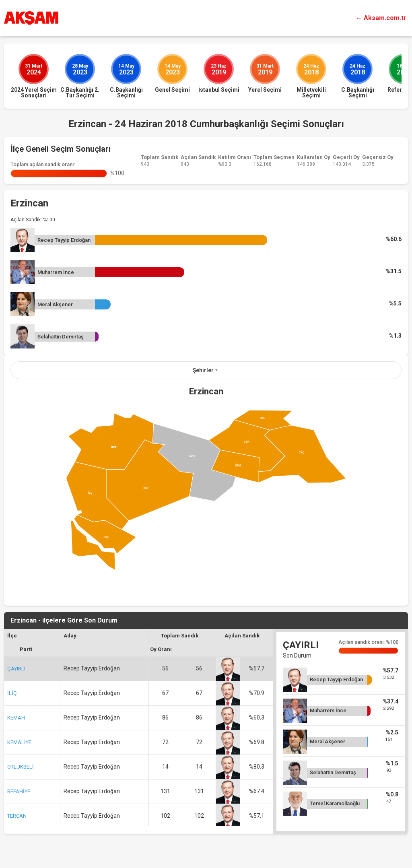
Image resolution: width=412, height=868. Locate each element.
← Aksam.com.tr (381, 18)
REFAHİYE (19, 791)
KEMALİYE (19, 742)
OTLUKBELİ (21, 767)
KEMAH (16, 718)
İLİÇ (12, 693)
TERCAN (17, 816)
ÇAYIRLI (16, 669)
